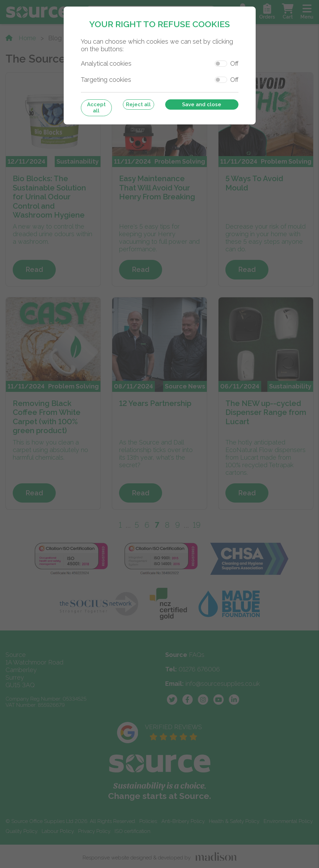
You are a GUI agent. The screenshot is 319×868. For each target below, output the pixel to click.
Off (234, 63)
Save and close (202, 105)
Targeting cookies (106, 80)
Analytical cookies (106, 63)
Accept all (96, 108)
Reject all (138, 105)
